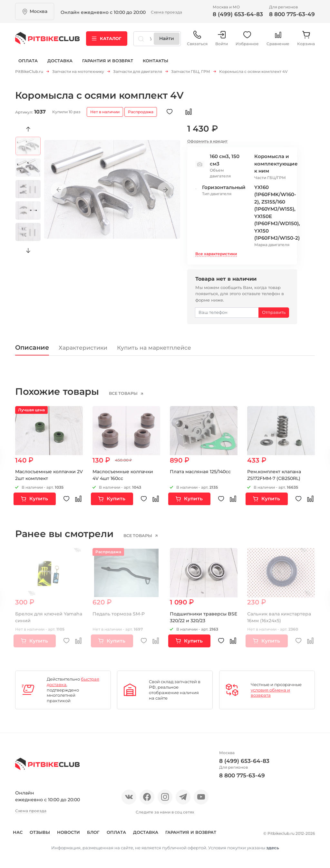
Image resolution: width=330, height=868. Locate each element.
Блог (100, 830)
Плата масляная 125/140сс (200, 469)
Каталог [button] (107, 38)
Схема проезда (166, 12)
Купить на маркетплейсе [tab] (154, 345)
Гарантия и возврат (108, 61)
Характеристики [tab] (83, 345)
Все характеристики (216, 251)
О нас (22, 830)
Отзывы (47, 830)
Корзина (306, 39)
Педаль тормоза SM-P (119, 611)
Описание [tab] (32, 345)
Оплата (28, 61)
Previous (28, 127)
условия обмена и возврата (270, 690)
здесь (273, 853)
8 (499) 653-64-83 (238, 14)
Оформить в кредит (207, 139)
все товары (124, 391)
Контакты (155, 61)
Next (28, 248)
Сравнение (278, 39)
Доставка (60, 61)
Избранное (247, 39)
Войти (222, 39)
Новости (76, 830)
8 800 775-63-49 (292, 14)
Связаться (197, 39)
